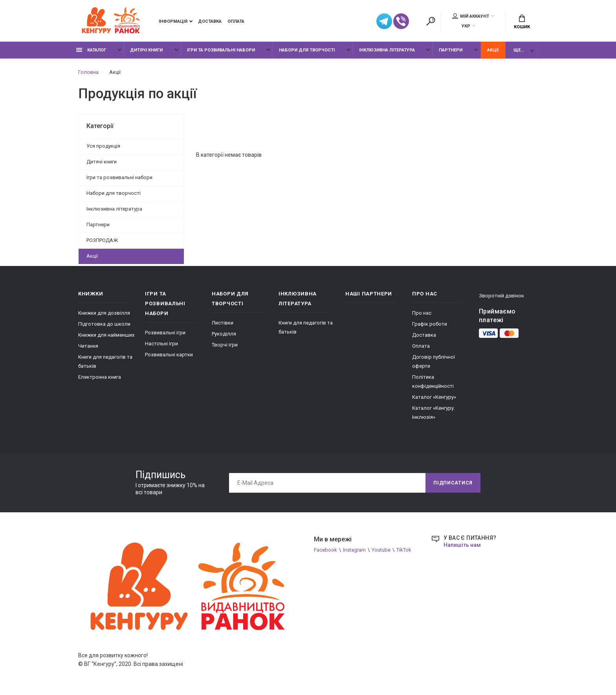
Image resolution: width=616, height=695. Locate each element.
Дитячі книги (146, 50)
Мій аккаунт (471, 16)
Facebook (325, 550)
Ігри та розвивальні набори (221, 50)
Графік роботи (430, 324)
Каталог (91, 50)
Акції (493, 50)
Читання (88, 346)
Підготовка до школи (104, 324)
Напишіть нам (462, 545)
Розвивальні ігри (165, 333)
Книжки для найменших (106, 335)
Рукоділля (224, 334)
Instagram (354, 550)
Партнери (451, 50)
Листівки (223, 323)
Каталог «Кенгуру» (434, 397)
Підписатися (453, 483)
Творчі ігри (225, 345)
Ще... (519, 50)
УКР (466, 26)
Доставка (210, 21)
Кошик (522, 22)
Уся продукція (103, 146)
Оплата (236, 21)
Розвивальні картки (169, 355)
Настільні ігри (161, 344)
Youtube (381, 550)
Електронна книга (100, 377)
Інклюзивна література (387, 50)
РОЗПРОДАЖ (102, 240)
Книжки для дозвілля (104, 313)
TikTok (404, 550)
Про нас (422, 313)
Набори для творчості (307, 50)
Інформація (173, 21)
